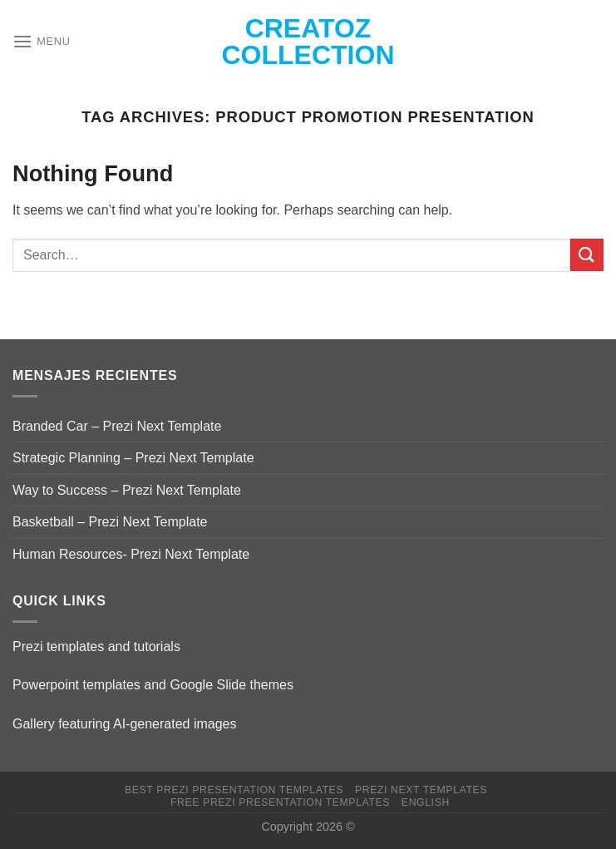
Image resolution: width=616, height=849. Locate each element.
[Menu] (42, 41)
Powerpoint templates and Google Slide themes (153, 685)
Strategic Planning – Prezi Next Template (133, 458)
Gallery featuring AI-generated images (124, 724)
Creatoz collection (308, 42)
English (426, 802)
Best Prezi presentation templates (234, 790)
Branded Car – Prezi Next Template (117, 426)
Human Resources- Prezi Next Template (131, 554)
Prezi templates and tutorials (96, 647)
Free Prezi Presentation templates (280, 802)
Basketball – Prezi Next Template (110, 522)
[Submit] (587, 255)
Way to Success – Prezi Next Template (127, 490)
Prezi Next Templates (421, 790)
